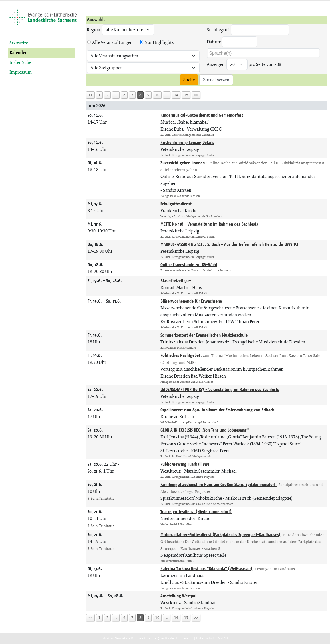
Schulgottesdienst (176, 204)
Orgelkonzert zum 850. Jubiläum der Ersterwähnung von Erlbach (217, 410)
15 (186, 95)
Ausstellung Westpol (178, 596)
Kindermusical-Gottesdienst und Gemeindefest (202, 115)
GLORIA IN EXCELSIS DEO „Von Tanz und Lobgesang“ (204, 430)
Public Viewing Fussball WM (185, 464)
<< (90, 95)
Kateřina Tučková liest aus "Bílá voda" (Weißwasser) (206, 569)
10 (157, 95)
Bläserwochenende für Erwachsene (191, 301)
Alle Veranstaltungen (112, 42)
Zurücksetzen (216, 80)
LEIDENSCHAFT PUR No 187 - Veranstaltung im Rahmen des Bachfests (220, 389)
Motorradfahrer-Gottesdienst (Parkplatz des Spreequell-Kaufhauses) (220, 535)
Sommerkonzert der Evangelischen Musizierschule (204, 335)
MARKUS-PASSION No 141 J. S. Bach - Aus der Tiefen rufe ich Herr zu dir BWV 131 (229, 244)
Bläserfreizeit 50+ (176, 281)
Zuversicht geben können (183, 163)
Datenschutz (206, 638)
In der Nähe (20, 62)
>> (196, 95)
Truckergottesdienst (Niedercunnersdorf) (196, 512)
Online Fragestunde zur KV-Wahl (189, 265)
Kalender (18, 53)
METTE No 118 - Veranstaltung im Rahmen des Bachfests (209, 224)
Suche (189, 80)
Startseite (19, 43)
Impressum (21, 72)
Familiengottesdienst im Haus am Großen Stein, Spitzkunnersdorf (218, 484)
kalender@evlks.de (159, 638)
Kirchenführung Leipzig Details (187, 142)
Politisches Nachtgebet (180, 355)
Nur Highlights (159, 42)
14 (176, 95)
